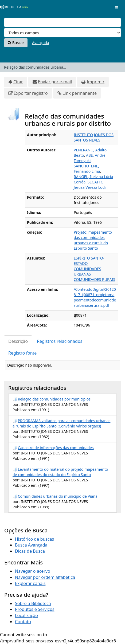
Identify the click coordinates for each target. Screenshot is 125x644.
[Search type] (62, 33)
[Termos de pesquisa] (62, 22)
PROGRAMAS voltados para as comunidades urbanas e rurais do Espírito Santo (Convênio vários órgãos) (61, 423)
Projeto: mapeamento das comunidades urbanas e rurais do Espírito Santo (93, 240)
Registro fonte (22, 353)
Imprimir (95, 82)
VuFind (13, 8)
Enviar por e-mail (55, 82)
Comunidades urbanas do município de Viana (58, 496)
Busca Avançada (31, 545)
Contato (23, 622)
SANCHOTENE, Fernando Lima (87, 169)
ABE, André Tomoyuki (90, 158)
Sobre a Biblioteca (33, 603)
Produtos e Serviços (35, 609)
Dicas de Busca (30, 551)
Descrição (18, 341)
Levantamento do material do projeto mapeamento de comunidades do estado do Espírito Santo (60, 472)
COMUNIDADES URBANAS (87, 271)
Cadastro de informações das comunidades (56, 448)
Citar (18, 82)
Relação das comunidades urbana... (35, 67)
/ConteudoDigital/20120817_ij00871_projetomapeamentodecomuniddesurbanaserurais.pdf (95, 297)
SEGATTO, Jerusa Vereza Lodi (90, 185)
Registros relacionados (60, 341)
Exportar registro (31, 93)
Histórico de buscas (34, 539)
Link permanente (80, 93)
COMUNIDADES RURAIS (94, 279)
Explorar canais (30, 583)
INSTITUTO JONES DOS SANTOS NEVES (94, 137)
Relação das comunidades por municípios (54, 399)
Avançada (41, 43)
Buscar (16, 43)
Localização (26, 615)
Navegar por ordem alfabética (45, 577)
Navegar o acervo (33, 571)
